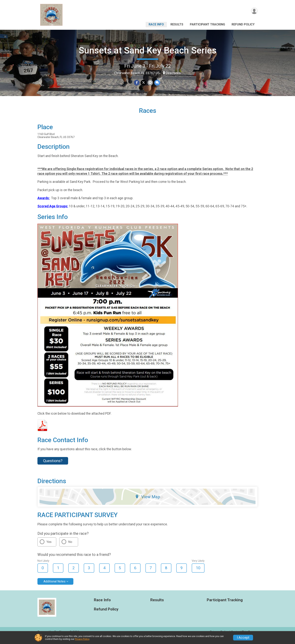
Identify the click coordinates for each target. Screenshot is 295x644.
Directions (173, 73)
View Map (148, 502)
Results (177, 24)
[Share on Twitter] (143, 83)
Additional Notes (54, 586)
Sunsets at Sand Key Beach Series (148, 50)
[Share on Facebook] (137, 83)
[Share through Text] (157, 83)
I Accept (243, 638)
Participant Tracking (207, 24)
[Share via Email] (150, 83)
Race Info (156, 24)
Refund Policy (243, 24)
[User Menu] (254, 11)
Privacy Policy (82, 639)
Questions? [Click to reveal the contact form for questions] (53, 466)
